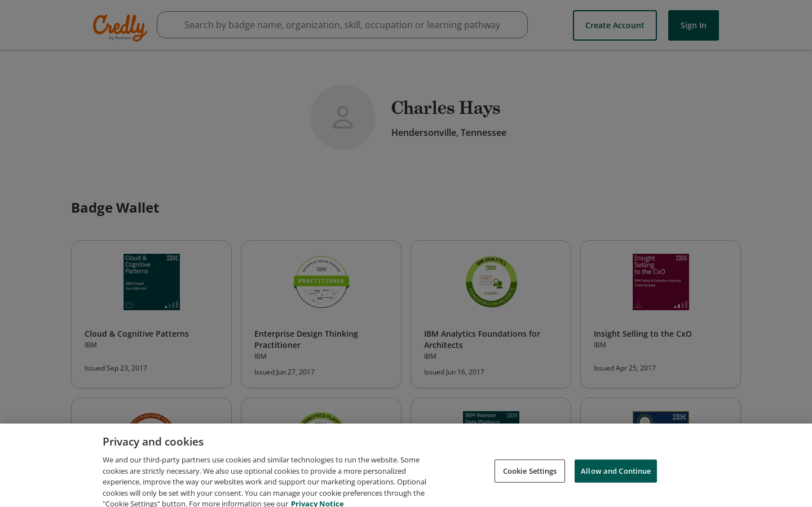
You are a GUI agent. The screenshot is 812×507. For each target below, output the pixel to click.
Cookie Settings (530, 477)
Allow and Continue (616, 477)
